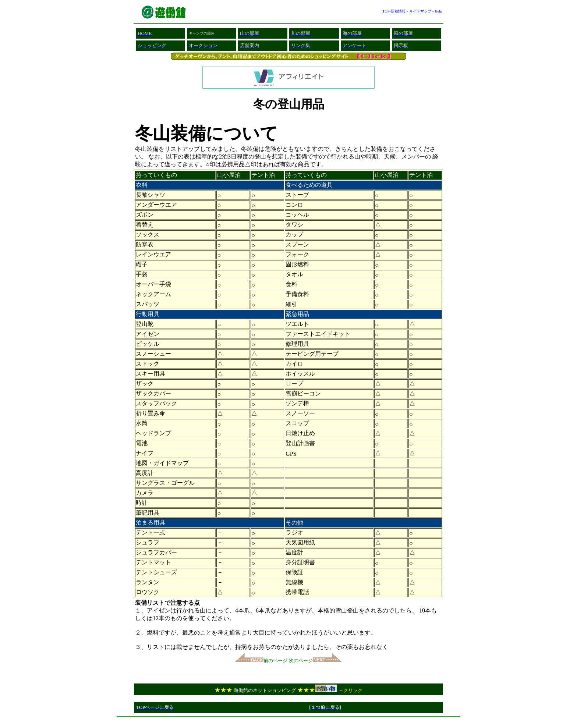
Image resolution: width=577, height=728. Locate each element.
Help (438, 11)
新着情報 (398, 11)
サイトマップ (420, 11)
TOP (386, 11)
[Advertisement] (288, 722)
